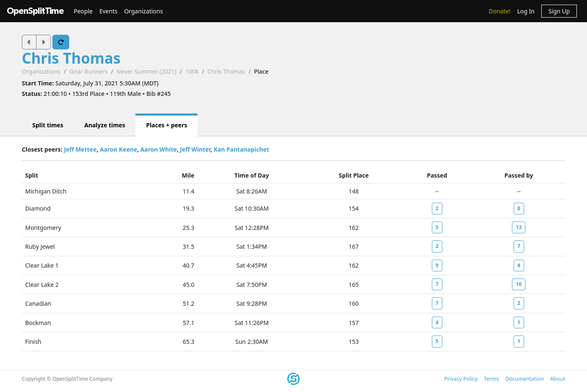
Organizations (143, 11)
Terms (491, 379)
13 (519, 227)
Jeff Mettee (80, 149)
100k (192, 71)
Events (108, 11)
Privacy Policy (461, 379)
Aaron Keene (118, 149)
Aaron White (159, 149)
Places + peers (166, 125)
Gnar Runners (88, 71)
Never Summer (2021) (147, 71)
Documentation (525, 379)
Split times (48, 125)
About (558, 379)
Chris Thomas (71, 58)
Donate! (500, 11)
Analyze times (105, 125)
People (83, 11)
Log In (526, 11)
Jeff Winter (195, 149)
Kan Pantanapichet (241, 149)
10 (519, 284)
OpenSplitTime (35, 11)
